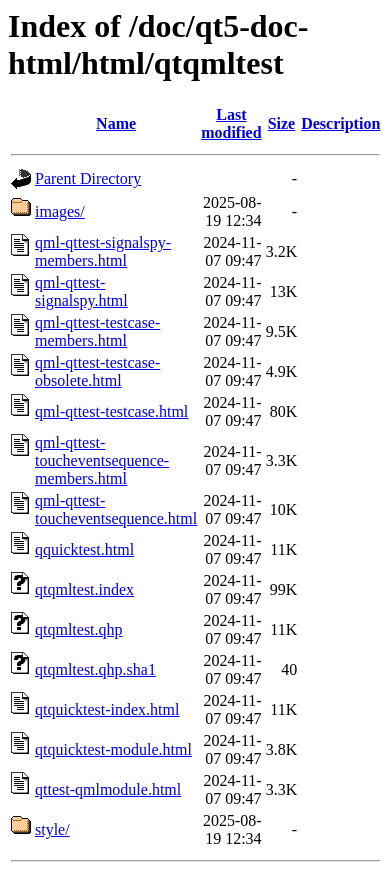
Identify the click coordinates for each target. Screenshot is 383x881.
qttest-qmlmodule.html (108, 789)
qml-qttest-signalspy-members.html (103, 251)
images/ (60, 211)
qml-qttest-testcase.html (111, 411)
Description (340, 123)
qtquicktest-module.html (113, 749)
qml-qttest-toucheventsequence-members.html (102, 460)
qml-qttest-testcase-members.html (97, 331)
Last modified (231, 123)
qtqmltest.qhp (79, 629)
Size (282, 123)
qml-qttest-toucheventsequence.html (116, 509)
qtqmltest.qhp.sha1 (95, 669)
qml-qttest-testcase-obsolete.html (97, 371)
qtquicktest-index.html (107, 709)
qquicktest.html (84, 549)
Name (116, 123)
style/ (52, 829)
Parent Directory (88, 178)
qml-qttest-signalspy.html (81, 291)
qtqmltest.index (84, 589)
